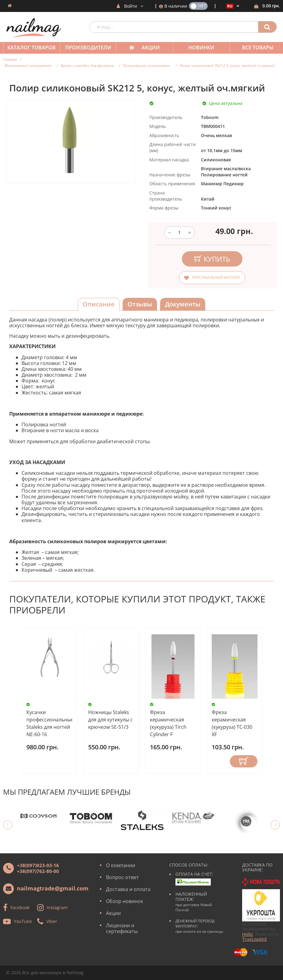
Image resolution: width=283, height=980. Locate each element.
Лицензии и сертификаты (122, 928)
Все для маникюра (42, 972)
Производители (86, 48)
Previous (8, 825)
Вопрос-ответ (122, 877)
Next (275, 825)
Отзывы (140, 304)
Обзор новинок (125, 901)
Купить (244, 761)
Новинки (197, 48)
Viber (52, 921)
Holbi (248, 934)
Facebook (20, 907)
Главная (10, 59)
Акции (148, 48)
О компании (121, 865)
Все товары (252, 48)
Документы (183, 304)
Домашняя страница (10, 6)
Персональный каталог (216, 277)
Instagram (57, 907)
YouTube (23, 921)
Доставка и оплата (128, 889)
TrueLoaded (254, 939)
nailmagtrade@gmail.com (53, 888)
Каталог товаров (31, 48)
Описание (99, 304)
